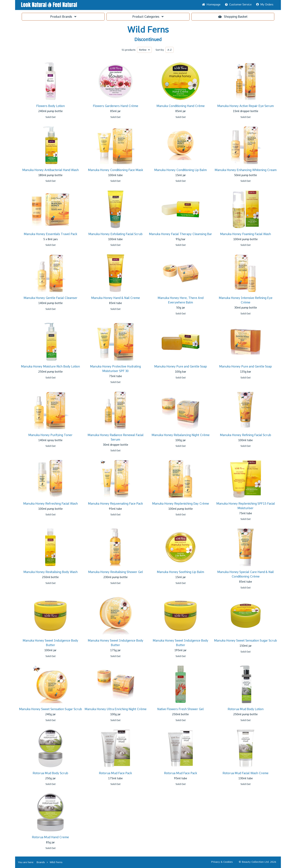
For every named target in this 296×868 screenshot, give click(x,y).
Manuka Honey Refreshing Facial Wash (50, 504)
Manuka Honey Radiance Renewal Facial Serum (116, 437)
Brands (63, 17)
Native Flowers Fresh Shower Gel (180, 709)
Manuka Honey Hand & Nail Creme (116, 298)
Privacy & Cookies (222, 862)
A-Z (170, 50)
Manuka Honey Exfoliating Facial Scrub (115, 234)
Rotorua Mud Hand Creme (50, 837)
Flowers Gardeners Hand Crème (116, 106)
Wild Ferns (148, 30)
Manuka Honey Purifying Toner (50, 435)
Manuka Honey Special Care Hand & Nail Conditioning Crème (246, 574)
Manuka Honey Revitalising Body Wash (50, 572)
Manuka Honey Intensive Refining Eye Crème (246, 300)
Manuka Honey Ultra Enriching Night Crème (116, 709)
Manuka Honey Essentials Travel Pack (50, 234)
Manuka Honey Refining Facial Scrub (246, 435)
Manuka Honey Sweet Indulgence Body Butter (50, 643)
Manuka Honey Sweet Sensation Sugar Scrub (246, 641)
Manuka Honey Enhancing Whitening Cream (246, 170)
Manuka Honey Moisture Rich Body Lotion (50, 366)
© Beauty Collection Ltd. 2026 (257, 862)
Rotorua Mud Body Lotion (246, 709)
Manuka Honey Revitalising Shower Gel (116, 572)
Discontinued (148, 40)
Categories (148, 17)
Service (238, 5)
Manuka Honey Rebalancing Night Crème (181, 435)
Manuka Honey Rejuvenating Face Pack (115, 504)
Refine (144, 50)
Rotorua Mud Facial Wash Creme (246, 773)
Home (211, 5)
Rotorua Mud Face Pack (115, 773)
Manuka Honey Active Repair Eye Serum (246, 106)
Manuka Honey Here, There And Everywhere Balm (181, 300)
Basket (233, 17)
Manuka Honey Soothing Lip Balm (180, 572)
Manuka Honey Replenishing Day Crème (181, 504)
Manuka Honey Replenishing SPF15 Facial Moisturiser (246, 506)
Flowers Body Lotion (50, 106)
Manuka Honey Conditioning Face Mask (116, 170)
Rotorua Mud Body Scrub (50, 773)
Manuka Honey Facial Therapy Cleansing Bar (180, 234)
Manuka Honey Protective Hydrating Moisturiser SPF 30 (115, 369)
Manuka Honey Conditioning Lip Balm (180, 170)
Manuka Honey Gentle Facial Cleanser (50, 298)
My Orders (265, 5)
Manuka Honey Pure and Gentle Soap (181, 366)
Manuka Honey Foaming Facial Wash (246, 234)
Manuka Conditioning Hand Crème (181, 106)
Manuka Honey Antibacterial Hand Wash (50, 170)
